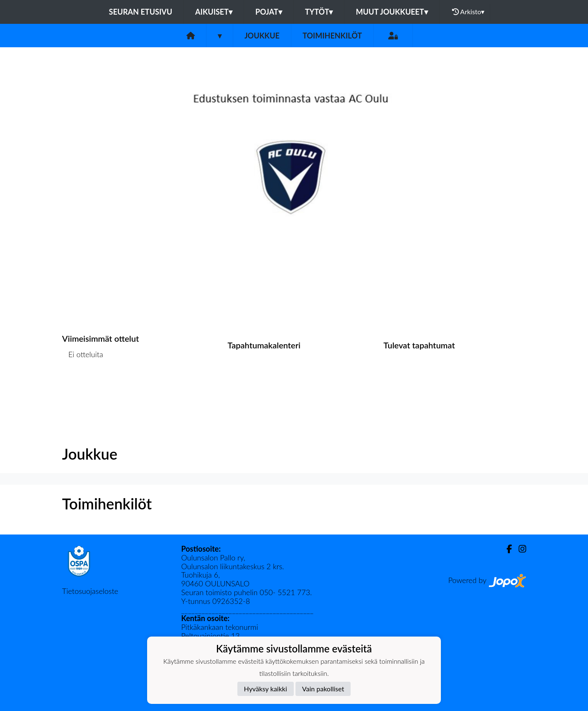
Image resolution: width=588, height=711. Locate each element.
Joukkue (262, 36)
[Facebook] (506, 549)
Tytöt (319, 12)
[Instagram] (519, 549)
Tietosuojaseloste (90, 591)
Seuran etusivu (141, 12)
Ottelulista (83, 387)
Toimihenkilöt (332, 36)
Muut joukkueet (392, 12)
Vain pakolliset (323, 689)
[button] (44, 185)
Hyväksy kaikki (266, 689)
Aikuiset (214, 12)
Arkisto (468, 12)
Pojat (269, 12)
